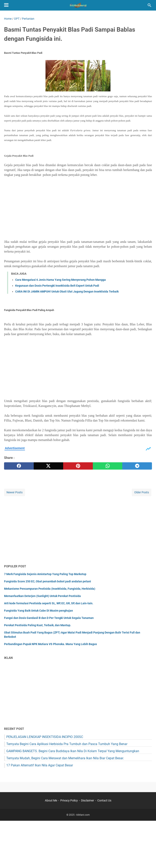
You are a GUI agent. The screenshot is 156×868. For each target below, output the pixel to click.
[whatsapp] (108, 466)
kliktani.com (83, 815)
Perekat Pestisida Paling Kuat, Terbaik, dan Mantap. (38, 625)
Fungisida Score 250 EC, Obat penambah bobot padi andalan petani (48, 581)
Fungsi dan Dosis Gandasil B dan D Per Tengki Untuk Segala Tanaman (49, 618)
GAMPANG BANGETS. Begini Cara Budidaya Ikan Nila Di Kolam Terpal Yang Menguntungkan (73, 751)
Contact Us (104, 800)
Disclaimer (88, 800)
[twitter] (49, 466)
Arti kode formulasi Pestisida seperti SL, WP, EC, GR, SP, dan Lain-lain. (49, 603)
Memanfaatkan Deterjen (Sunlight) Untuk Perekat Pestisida (42, 596)
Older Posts (142, 492)
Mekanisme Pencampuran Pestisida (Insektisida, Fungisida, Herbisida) (50, 589)
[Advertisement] (78, 208)
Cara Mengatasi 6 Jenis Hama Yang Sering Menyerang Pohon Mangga (61, 280)
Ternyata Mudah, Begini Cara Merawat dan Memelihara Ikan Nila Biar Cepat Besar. (65, 758)
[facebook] (19, 466)
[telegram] (137, 466)
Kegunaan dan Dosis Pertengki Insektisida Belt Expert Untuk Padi (57, 286)
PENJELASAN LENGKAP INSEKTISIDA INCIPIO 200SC (45, 737)
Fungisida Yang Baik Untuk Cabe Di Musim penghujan (38, 611)
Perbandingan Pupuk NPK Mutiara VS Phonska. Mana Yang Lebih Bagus (50, 644)
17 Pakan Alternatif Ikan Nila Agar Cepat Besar (40, 765)
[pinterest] (78, 466)
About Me (51, 800)
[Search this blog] (149, 5)
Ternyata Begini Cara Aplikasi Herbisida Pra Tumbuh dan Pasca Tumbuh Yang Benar (67, 744)
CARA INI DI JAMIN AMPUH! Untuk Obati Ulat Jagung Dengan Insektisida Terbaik (67, 291)
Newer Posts (15, 492)
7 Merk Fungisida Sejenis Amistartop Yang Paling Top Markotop (45, 574)
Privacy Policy (69, 800)
